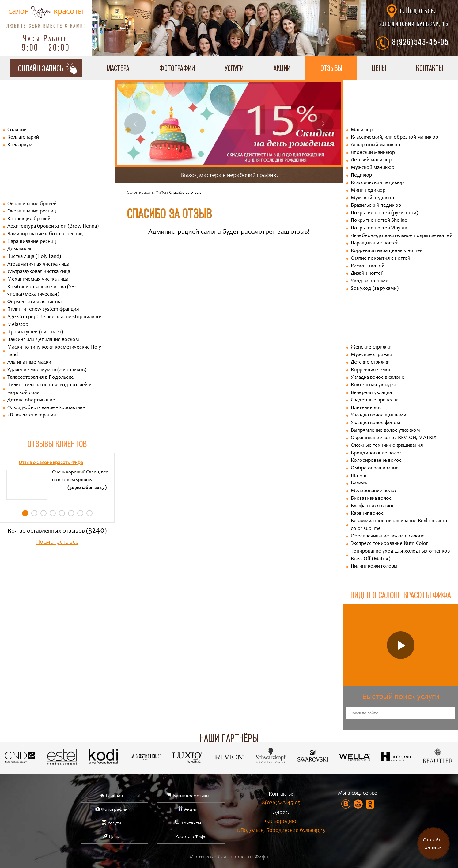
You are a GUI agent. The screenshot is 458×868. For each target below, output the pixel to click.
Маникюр (362, 130)
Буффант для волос (373, 506)
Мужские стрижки (371, 355)
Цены (379, 68)
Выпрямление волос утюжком (385, 431)
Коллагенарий (23, 138)
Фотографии (177, 68)
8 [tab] (89, 513)
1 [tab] (25, 513)
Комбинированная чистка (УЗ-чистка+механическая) (42, 291)
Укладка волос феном (376, 423)
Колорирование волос (376, 461)
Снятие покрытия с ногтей (380, 259)
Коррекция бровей (29, 219)
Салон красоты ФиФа (146, 193)
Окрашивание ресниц (32, 211)
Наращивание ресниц (32, 242)
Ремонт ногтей (368, 266)
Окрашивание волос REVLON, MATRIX (394, 438)
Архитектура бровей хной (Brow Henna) (53, 226)
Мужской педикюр (372, 198)
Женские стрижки (371, 348)
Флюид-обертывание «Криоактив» (46, 408)
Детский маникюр (371, 160)
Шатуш (359, 476)
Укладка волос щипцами (379, 415)
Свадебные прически (375, 400)
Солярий (17, 130)
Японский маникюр (373, 153)
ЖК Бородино (281, 827)
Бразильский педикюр (376, 206)
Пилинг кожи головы (374, 566)
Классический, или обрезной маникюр (394, 138)
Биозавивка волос (371, 499)
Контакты (191, 823)
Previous (135, 124)
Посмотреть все (57, 542)
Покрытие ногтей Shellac (379, 221)
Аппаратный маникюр (375, 145)
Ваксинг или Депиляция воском (43, 340)
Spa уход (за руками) (375, 289)
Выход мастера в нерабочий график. (229, 176)
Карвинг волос (367, 514)
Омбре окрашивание (375, 468)
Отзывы (331, 68)
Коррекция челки (370, 370)
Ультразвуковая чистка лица (39, 272)
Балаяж (359, 483)
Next (323, 124)
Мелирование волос (374, 491)
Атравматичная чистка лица (38, 264)
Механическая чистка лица (38, 279)
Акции (282, 68)
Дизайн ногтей (367, 274)
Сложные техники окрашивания (387, 446)
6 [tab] (71, 513)
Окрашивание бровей (32, 204)
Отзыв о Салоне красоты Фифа (51, 463)
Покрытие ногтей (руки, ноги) (384, 213)
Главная (114, 796)
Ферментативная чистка (34, 302)
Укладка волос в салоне (378, 378)
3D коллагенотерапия (32, 415)
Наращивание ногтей (375, 243)
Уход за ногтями (370, 281)
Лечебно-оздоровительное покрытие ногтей (402, 236)
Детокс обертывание (31, 400)
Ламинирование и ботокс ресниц (45, 234)
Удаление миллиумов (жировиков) (47, 370)
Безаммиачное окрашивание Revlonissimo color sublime (399, 525)
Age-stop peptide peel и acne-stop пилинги (55, 317)
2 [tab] (34, 513)
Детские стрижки (370, 363)
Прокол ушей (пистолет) (35, 332)
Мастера (118, 68)
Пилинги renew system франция (43, 310)
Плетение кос (366, 408)
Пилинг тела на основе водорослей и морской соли (49, 389)
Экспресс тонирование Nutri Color (389, 544)
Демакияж (19, 249)
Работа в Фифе (191, 837)
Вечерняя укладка (371, 393)
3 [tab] (44, 513)
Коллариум (20, 145)
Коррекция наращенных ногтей (387, 251)
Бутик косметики (191, 796)
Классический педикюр (377, 183)
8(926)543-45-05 (420, 42)
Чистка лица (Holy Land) (34, 257)
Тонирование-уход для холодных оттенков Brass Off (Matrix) (400, 555)
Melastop (18, 325)
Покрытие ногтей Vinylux (379, 228)
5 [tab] (62, 513)
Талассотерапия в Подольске (41, 378)
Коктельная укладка (373, 385)
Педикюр (361, 176)
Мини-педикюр (368, 191)
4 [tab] (53, 513)
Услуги (234, 68)
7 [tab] (80, 513)
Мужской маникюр (373, 168)
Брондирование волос (376, 453)
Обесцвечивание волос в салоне (388, 536)
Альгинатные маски (29, 363)
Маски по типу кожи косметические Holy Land (54, 351)
